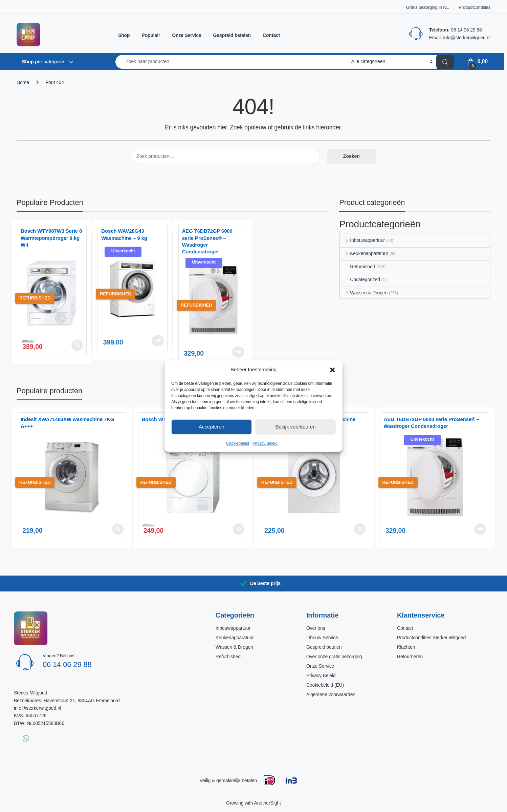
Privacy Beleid (265, 443)
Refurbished (357, 267)
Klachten (406, 647)
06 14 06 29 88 (466, 30)
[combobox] (232, 62)
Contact (271, 35)
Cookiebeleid (238, 443)
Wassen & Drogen (364, 293)
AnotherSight (267, 803)
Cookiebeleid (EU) (325, 685)
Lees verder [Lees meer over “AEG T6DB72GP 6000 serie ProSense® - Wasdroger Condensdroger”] (238, 352)
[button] (332, 369)
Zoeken (351, 156)
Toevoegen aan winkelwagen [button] (77, 345)
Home (23, 82)
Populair (151, 35)
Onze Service (186, 35)
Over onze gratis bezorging (334, 657)
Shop (124, 35)
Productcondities (475, 7)
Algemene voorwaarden (331, 694)
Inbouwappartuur (362, 240)
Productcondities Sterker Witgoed (431, 638)
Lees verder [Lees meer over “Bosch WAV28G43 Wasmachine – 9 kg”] (158, 341)
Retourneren (410, 657)
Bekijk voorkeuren (295, 427)
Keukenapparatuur (364, 253)
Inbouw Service (322, 638)
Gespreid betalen (232, 35)
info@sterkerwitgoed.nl (467, 38)
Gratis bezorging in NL (427, 7)
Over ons (316, 628)
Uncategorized (360, 279)
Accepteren (212, 427)
